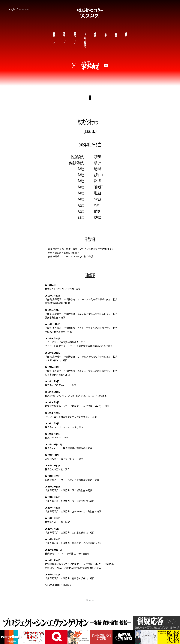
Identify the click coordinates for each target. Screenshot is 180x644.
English (13, 9)
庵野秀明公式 (75, 35)
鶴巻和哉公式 (64, 35)
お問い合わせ (85, 38)
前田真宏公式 (54, 35)
